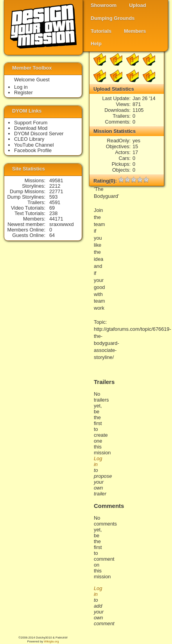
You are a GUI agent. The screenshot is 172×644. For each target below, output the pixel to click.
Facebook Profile (33, 150)
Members (135, 31)
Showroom (104, 5)
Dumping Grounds (113, 18)
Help (96, 44)
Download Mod (31, 128)
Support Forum (31, 123)
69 (52, 208)
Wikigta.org (51, 641)
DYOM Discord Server (39, 134)
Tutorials (101, 31)
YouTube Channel (34, 145)
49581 (56, 180)
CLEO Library (29, 139)
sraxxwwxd (62, 224)
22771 (56, 191)
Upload (137, 5)
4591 (55, 202)
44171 (56, 219)
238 (53, 213)
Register (23, 92)
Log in (21, 87)
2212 (55, 186)
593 (53, 197)
